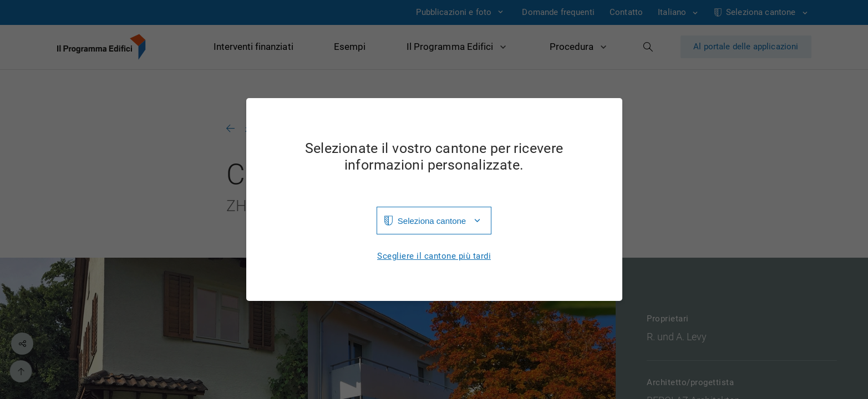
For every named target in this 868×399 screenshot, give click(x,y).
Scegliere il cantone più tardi (434, 256)
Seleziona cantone (432, 221)
